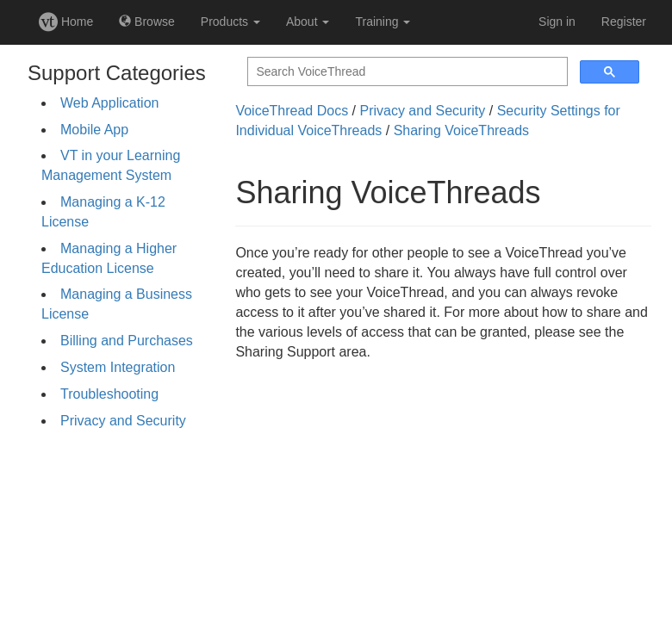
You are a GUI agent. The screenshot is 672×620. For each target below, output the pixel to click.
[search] (406, 72)
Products (230, 22)
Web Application (109, 103)
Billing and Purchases (127, 341)
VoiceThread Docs (292, 111)
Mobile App (94, 130)
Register (624, 22)
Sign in (557, 22)
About (308, 22)
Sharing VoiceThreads (461, 130)
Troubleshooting (109, 394)
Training (383, 22)
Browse (147, 22)
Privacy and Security (123, 421)
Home (66, 22)
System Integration (118, 367)
